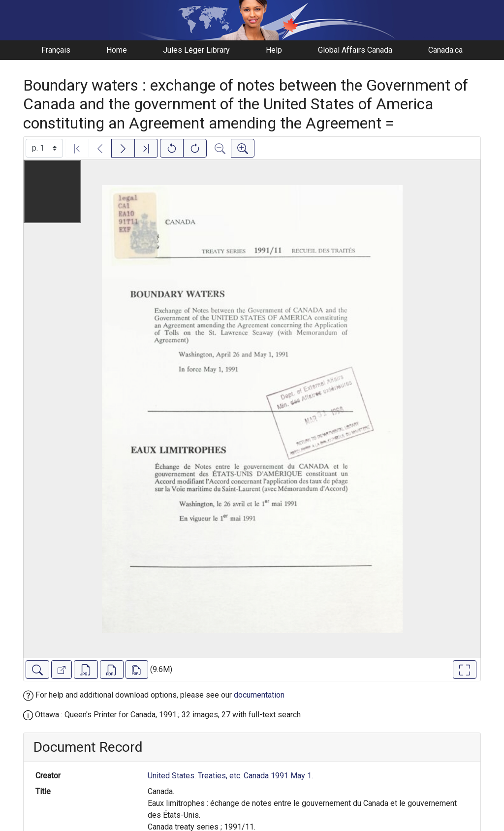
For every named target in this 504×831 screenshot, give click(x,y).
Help (274, 50)
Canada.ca (445, 50)
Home (117, 50)
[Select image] (44, 148)
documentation (259, 695)
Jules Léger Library (196, 50)
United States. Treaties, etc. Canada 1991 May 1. (230, 776)
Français (56, 50)
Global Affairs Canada (355, 50)
